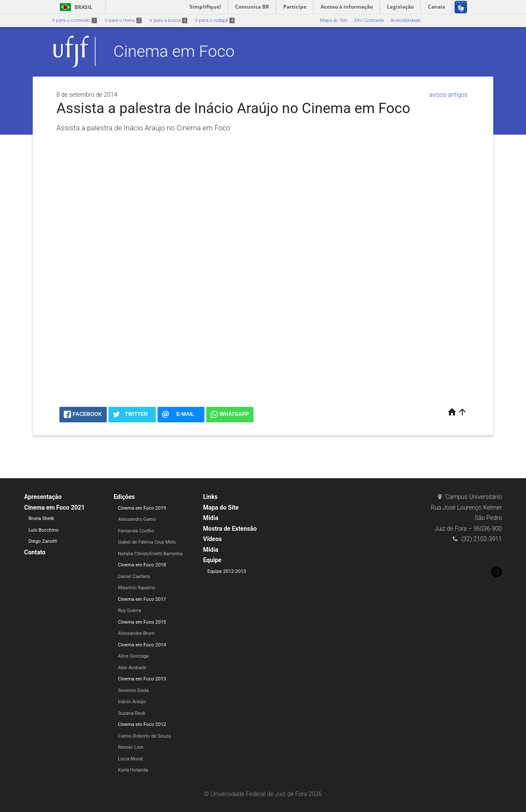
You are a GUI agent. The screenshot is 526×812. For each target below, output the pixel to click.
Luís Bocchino (43, 530)
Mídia (211, 518)
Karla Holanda (133, 770)
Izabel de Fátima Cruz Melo (147, 542)
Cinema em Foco (174, 51)
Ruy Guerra (130, 611)
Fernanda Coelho (136, 531)
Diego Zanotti (43, 541)
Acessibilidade (405, 20)
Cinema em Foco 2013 (142, 679)
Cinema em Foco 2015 (142, 622)
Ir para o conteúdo (74, 20)
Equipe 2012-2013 (227, 571)
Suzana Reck (132, 713)
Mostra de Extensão (230, 529)
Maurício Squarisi (137, 588)
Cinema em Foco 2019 (142, 508)
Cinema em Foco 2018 (142, 565)
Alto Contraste (369, 20)
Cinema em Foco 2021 (54, 507)
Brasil (75, 7)
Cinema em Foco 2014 (142, 645)
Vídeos (213, 539)
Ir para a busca (168, 20)
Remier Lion (131, 747)
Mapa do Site (334, 20)
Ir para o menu (123, 20)
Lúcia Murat (131, 759)
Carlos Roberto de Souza (144, 736)
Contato (35, 552)
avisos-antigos (448, 95)
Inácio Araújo (132, 702)
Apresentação (43, 497)
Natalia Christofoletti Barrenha (150, 554)
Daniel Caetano (134, 577)
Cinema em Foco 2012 (142, 724)
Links (210, 497)
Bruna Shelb (41, 518)
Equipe (212, 560)
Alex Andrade (132, 668)
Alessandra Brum (136, 633)
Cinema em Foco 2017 (142, 599)
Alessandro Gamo (137, 519)
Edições (124, 497)
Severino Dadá (133, 691)
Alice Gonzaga (133, 656)
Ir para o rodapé (215, 20)
